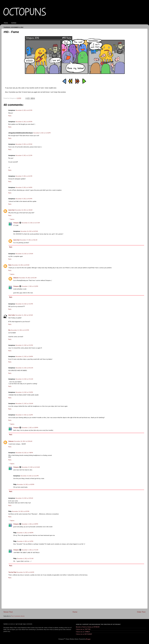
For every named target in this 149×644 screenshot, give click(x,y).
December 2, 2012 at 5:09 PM (30, 428)
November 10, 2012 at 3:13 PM (24, 304)
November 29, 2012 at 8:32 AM (28, 278)
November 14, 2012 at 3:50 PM (24, 392)
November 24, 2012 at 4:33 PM (21, 511)
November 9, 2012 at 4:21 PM (24, 176)
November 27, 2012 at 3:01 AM (29, 240)
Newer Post (8, 612)
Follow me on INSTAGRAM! (84, 634)
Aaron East (11, 210)
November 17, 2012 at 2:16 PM (24, 415)
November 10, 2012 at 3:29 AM (24, 254)
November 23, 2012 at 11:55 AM (31, 223)
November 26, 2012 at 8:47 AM (29, 231)
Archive (14, 23)
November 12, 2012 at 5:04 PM (24, 356)
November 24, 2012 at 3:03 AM (24, 498)
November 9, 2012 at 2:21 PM (24, 155)
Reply (10, 116)
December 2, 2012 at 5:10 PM (30, 286)
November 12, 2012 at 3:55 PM (24, 345)
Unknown (16, 278)
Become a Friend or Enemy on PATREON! (88, 627)
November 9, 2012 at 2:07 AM (24, 144)
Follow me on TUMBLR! (83, 632)
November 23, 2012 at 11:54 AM (31, 467)
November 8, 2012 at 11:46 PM (42, 133)
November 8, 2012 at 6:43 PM (24, 122)
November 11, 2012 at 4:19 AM (24, 315)
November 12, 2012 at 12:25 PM (20, 330)
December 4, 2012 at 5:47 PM (25, 541)
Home (6, 23)
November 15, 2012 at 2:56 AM (24, 403)
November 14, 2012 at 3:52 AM (24, 379)
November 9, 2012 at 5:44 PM (24, 187)
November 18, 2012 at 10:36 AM (23, 441)
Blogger (88, 639)
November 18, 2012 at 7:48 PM (24, 453)
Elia (9, 330)
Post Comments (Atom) (18, 616)
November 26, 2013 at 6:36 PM (25, 572)
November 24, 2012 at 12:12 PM (30, 476)
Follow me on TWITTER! (83, 629)
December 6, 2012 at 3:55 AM (25, 558)
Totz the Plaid (12, 572)
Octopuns (16, 223)
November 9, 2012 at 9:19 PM (24, 199)
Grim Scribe (12, 315)
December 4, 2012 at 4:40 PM (25, 533)
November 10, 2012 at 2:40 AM (24, 210)
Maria (10, 265)
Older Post (141, 612)
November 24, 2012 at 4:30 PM (26, 484)
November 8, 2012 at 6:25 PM (24, 110)
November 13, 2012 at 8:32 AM (24, 368)
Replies (12, 219)
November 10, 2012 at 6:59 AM (21, 265)
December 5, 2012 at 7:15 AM (30, 550)
